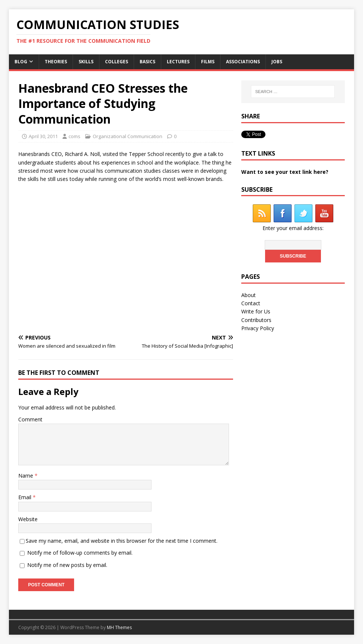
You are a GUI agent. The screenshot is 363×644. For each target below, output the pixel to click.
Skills (86, 62)
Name (26, 476)
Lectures (178, 62)
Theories (56, 62)
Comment (30, 419)
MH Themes (119, 627)
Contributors (256, 320)
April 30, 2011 (43, 136)
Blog (21, 62)
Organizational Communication (128, 136)
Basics (147, 62)
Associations (243, 62)
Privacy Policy (258, 328)
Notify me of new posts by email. (67, 565)
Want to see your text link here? (285, 172)
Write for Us (256, 311)
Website (28, 519)
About (249, 295)
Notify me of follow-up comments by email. (80, 553)
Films (208, 62)
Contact (251, 303)
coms (74, 136)
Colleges (117, 62)
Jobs (277, 62)
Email (26, 497)
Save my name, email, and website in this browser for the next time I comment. (122, 541)
